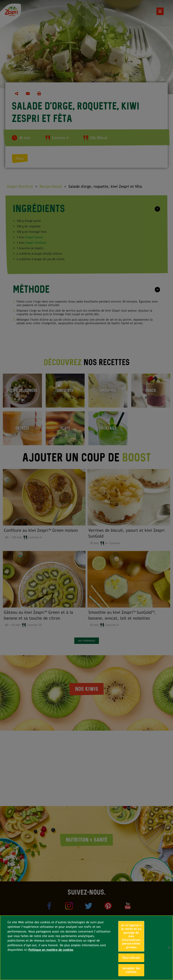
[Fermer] (169, 948)
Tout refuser (131, 958)
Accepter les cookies (131, 970)
